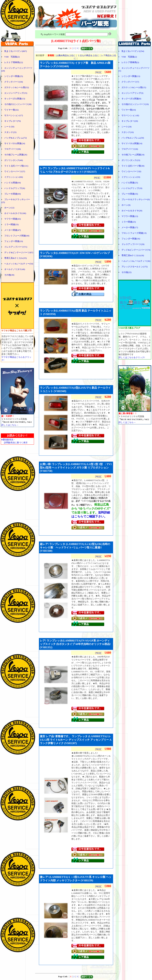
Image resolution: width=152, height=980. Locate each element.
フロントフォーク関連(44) (17, 236)
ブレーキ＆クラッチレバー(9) (136, 199)
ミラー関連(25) (129, 222)
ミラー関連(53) (11, 224)
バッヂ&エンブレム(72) (15, 138)
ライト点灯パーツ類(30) (133, 166)
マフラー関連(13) (130, 216)
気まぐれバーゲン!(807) (16, 51)
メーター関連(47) (13, 230)
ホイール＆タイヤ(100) (15, 213)
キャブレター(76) (13, 121)
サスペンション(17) (14, 115)
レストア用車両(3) (130, 62)
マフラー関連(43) (13, 219)
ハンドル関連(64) (13, 183)
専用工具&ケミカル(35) (15, 258)
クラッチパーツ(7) (130, 82)
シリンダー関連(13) (131, 76)
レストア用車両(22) (14, 62)
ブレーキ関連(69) (13, 194)
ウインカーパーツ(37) (15, 171)
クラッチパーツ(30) (14, 82)
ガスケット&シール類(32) (17, 87)
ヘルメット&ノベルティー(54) (19, 264)
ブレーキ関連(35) (130, 194)
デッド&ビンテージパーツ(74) (136, 250)
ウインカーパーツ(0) (131, 171)
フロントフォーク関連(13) (134, 233)
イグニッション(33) (131, 177)
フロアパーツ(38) (13, 149)
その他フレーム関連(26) (16, 155)
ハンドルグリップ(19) (132, 188)
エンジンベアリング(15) (16, 93)
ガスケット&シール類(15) (134, 87)
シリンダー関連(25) (14, 76)
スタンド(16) (128, 132)
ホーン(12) (9, 208)
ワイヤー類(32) (11, 110)
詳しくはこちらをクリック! (132, 357)
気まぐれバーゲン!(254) (133, 51)
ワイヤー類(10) (129, 110)
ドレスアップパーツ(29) (133, 244)
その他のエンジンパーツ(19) (135, 104)
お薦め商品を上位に (66, 55)
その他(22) (127, 272)
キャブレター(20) (130, 121)
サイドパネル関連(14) (132, 143)
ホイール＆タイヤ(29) (132, 211)
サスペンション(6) (130, 115)
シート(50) (9, 127)
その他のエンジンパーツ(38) (18, 104)
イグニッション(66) (14, 177)
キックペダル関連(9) (131, 99)
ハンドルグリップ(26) (15, 188)
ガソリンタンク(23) (131, 160)
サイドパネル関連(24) (15, 143)
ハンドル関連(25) (130, 183)
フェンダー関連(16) (131, 239)
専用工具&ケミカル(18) (133, 255)
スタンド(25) (10, 132)
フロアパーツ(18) (130, 149)
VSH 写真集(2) (12, 57)
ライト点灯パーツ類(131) (16, 166)
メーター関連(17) (130, 227)
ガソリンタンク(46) (14, 160)
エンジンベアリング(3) (132, 93)
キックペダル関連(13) (15, 99)
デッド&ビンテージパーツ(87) (19, 252)
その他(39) (9, 275)
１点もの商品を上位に (88, 55)
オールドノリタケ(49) (15, 269)
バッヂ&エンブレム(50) (133, 138)
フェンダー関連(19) (14, 241)
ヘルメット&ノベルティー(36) (136, 261)
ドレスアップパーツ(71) (16, 247)
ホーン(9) (126, 205)
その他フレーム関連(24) (133, 155)
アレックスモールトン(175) (135, 267)
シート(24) (127, 127)
